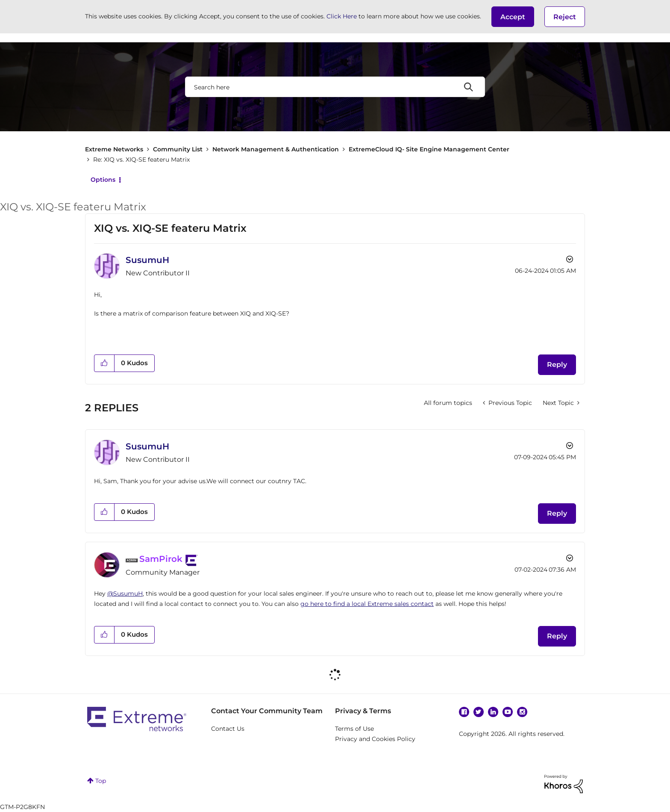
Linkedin (493, 712)
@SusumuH (125, 593)
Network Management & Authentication (276, 149)
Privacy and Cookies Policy (375, 739)
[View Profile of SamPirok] (161, 559)
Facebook (464, 712)
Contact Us (228, 729)
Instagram (522, 712)
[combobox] (335, 87)
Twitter (479, 712)
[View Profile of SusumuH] (147, 260)
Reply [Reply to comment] (557, 513)
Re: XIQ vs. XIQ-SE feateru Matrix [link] (141, 159)
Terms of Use (354, 729)
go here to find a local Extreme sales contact (367, 604)
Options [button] (103, 180)
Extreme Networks (114, 149)
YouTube (508, 712)
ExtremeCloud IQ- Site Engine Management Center (429, 149)
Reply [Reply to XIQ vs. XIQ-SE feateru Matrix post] (557, 365)
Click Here (342, 16)
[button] (513, 17)
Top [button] (101, 781)
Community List (178, 149)
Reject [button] (565, 17)
